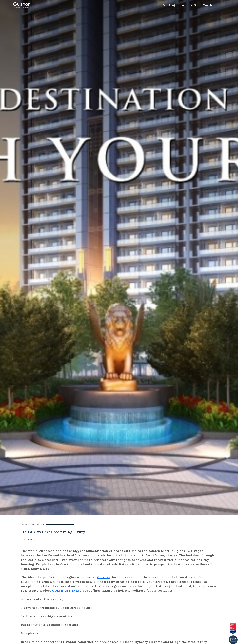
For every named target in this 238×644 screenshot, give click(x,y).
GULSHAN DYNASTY (68, 591)
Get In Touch (203, 5)
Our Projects (172, 5)
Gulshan (104, 577)
